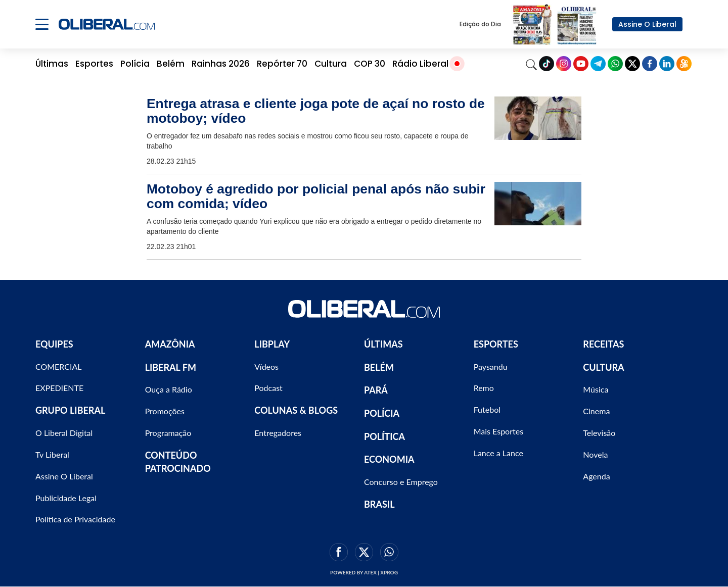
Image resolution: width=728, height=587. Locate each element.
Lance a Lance (498, 453)
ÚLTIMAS (383, 344)
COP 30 (370, 64)
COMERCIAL (59, 366)
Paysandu (491, 366)
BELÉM (379, 367)
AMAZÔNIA (170, 344)
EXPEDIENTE (59, 388)
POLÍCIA (382, 413)
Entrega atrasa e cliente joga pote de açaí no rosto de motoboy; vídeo (316, 111)
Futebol (487, 409)
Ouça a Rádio (169, 389)
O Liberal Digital (64, 433)
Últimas (52, 64)
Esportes (94, 64)
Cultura (331, 64)
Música (596, 389)
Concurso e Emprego (401, 482)
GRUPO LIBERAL (70, 410)
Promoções (165, 411)
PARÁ (376, 390)
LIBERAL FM (171, 367)
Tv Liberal (52, 454)
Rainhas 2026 (221, 64)
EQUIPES (54, 344)
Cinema (596, 411)
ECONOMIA (389, 459)
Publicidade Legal (66, 498)
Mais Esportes (498, 431)
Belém (171, 64)
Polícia (135, 64)
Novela (595, 454)
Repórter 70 (282, 64)
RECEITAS (603, 344)
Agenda (596, 476)
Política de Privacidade (75, 519)
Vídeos (266, 366)
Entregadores (278, 433)
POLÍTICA (384, 436)
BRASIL (379, 504)
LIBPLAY (272, 344)
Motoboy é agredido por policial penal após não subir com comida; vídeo (316, 196)
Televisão (599, 433)
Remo (484, 388)
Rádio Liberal (420, 64)
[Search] (531, 64)
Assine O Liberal (647, 24)
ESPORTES (496, 344)
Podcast (268, 388)
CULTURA (603, 367)
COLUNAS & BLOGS (296, 410)
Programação (168, 433)
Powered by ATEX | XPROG (364, 572)
